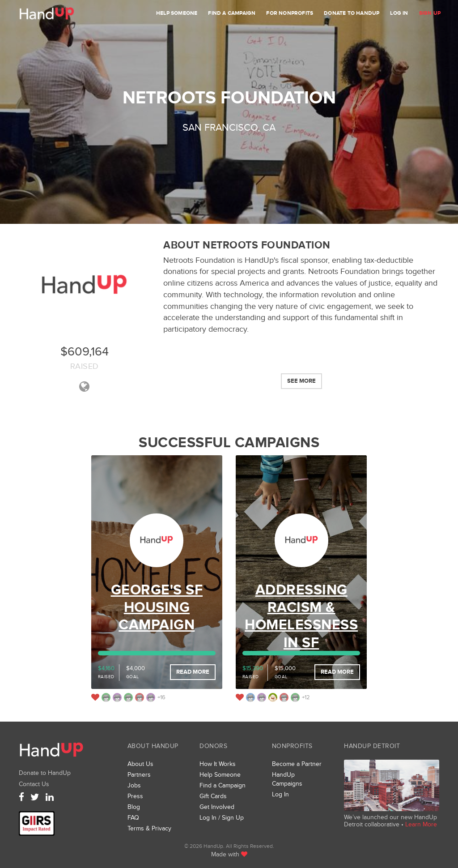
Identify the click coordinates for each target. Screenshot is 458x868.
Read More (193, 672)
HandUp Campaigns (287, 779)
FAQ (133, 818)
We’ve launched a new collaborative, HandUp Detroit (392, 785)
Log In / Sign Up (222, 818)
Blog (134, 807)
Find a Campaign (232, 13)
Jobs (134, 785)
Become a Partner (297, 764)
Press (135, 796)
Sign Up (430, 13)
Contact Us (34, 784)
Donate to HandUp (352, 13)
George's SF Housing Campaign (157, 608)
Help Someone (177, 13)
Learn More (421, 824)
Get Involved (217, 807)
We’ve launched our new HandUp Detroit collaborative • (390, 821)
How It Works (218, 764)
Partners (139, 775)
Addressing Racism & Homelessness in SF (301, 617)
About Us (140, 764)
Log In (399, 13)
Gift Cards (213, 796)
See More (301, 381)
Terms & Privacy (149, 828)
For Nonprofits (290, 13)
